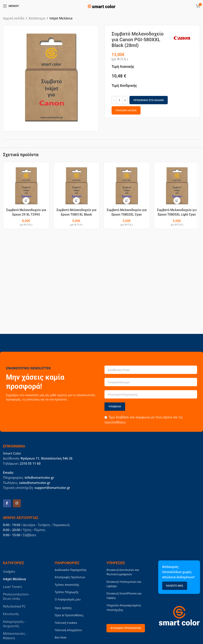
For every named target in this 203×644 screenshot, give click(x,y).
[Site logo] (101, 6)
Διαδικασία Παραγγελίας (71, 570)
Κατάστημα (37, 18)
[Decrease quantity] (114, 100)
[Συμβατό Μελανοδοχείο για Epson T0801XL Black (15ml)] (77, 186)
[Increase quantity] (125, 100)
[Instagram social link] (17, 503)
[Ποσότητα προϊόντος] (120, 100)
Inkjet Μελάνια (61, 18)
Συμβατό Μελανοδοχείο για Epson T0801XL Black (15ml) (76, 214)
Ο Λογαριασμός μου (68, 599)
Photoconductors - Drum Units (17, 596)
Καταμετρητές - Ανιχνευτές (14, 624)
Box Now (60, 637)
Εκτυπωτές (11, 614)
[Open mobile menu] (11, 6)
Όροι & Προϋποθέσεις (69, 615)
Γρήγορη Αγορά (126, 110)
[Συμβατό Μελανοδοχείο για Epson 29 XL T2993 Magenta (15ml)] (26, 186)
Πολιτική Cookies (66, 623)
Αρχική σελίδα (14, 18)
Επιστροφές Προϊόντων (70, 577)
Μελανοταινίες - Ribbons (15, 636)
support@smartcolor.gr (52, 488)
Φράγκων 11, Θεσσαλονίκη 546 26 (46, 458)
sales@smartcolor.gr (35, 483)
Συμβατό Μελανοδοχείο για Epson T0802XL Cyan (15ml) (127, 214)
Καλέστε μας (175, 586)
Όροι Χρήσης (63, 608)
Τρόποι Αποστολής (67, 585)
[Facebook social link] (7, 503)
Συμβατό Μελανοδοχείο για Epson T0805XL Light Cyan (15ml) (177, 214)
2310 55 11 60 (30, 463)
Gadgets (9, 571)
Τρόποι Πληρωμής (67, 592)
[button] (26, 201)
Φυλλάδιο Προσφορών (126, 628)
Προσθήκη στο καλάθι (149, 100)
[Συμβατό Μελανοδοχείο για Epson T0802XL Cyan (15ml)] (127, 186)
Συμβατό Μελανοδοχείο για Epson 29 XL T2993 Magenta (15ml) (26, 214)
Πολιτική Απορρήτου (68, 630)
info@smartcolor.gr (39, 478)
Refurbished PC (14, 606)
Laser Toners (12, 587)
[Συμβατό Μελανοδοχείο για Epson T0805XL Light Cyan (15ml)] (177, 186)
